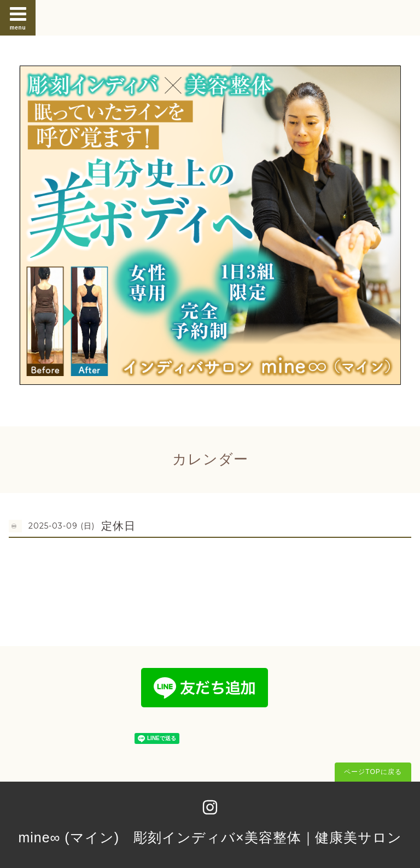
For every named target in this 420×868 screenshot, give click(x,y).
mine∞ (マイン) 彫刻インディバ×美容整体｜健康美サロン (210, 837)
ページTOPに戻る (373, 772)
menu (18, 17)
